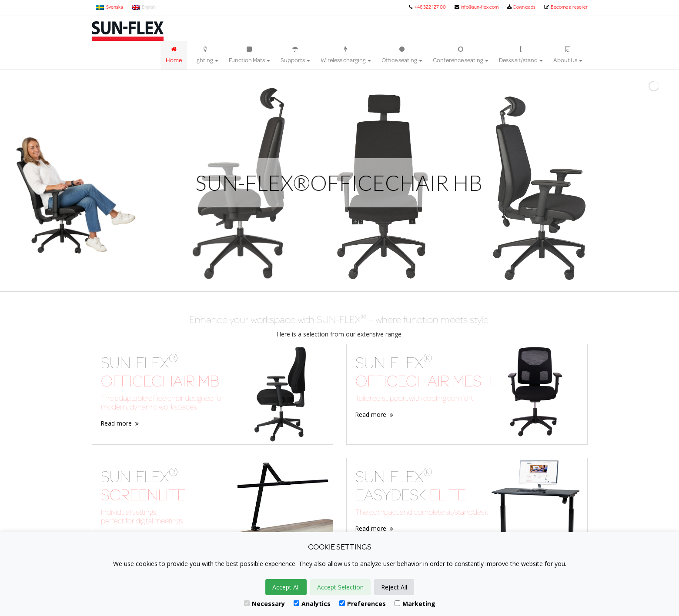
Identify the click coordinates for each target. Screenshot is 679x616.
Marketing (415, 604)
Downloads (521, 7)
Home (174, 55)
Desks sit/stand (521, 55)
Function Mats (249, 55)
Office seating (402, 55)
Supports (295, 55)
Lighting (205, 55)
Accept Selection (340, 587)
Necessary (264, 604)
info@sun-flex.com (476, 7)
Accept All (286, 587)
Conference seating (461, 55)
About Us (568, 55)
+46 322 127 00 (427, 7)
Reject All (394, 587)
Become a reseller (565, 7)
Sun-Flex (128, 31)
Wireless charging (346, 55)
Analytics (312, 604)
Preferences (363, 604)
